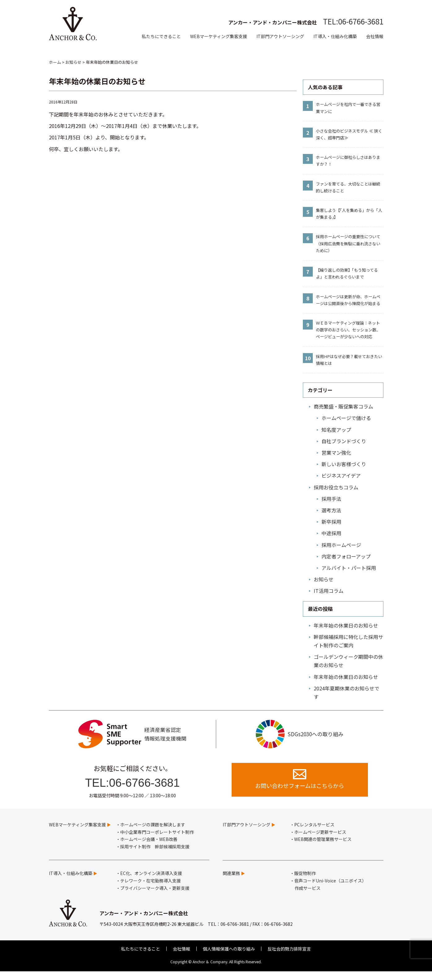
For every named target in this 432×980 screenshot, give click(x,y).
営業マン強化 (336, 453)
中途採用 (331, 533)
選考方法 (331, 510)
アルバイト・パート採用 (349, 568)
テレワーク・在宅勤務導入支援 (151, 889)
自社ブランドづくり (344, 441)
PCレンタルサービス (314, 833)
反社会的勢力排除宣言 (289, 957)
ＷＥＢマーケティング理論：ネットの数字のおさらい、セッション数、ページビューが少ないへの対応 (348, 330)
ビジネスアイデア (341, 475)
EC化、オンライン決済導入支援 (151, 882)
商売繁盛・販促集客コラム (343, 406)
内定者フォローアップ (346, 556)
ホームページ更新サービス (320, 841)
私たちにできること (161, 36)
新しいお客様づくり (344, 464)
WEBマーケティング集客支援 (219, 36)
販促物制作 (305, 882)
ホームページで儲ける (346, 418)
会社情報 (375, 36)
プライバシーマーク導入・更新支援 (155, 897)
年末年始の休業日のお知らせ (346, 625)
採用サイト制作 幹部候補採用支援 (155, 855)
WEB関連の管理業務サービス (323, 848)
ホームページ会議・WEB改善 (149, 848)
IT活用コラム (329, 591)
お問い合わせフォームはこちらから (300, 787)
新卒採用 (331, 522)
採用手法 (331, 499)
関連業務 (231, 882)
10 (308, 358)
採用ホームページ (341, 545)
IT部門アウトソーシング (280, 36)
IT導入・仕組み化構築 (335, 36)
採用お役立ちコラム (336, 487)
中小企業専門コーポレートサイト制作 (157, 841)
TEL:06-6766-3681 (353, 21)
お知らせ (324, 579)
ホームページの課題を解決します (153, 833)
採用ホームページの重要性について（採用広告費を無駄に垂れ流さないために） (348, 243)
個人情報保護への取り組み (229, 957)
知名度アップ (336, 430)
